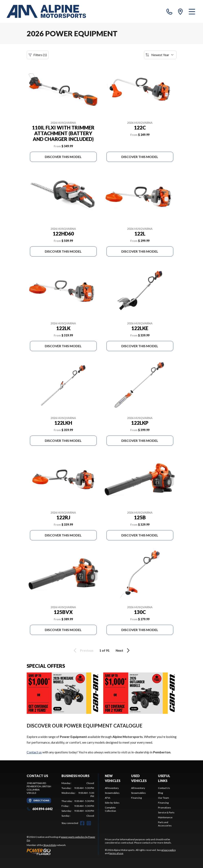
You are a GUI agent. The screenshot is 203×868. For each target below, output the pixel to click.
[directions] (180, 11)
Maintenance (165, 817)
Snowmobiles (112, 793)
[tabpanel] (78, 799)
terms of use (116, 853)
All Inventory (112, 788)
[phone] (169, 11)
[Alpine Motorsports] (46, 11)
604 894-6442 (40, 809)
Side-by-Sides (112, 803)
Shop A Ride (50, 845)
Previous (83, 650)
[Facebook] (82, 823)
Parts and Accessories (165, 824)
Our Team (163, 798)
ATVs (108, 798)
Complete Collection (110, 809)
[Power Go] (63, 852)
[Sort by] (160, 55)
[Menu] (192, 11)
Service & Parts (166, 812)
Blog (160, 793)
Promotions (165, 808)
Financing (136, 798)
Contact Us (164, 788)
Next (123, 650)
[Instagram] (89, 823)
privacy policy (168, 850)
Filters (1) (38, 55)
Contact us (34, 752)
